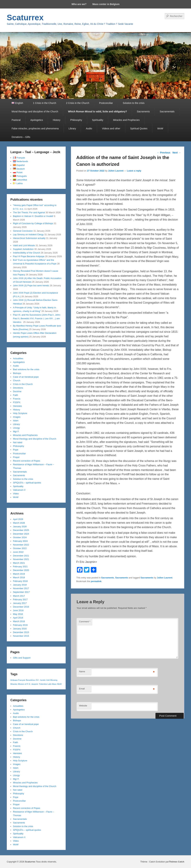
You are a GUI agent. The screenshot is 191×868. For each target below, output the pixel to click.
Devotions (18, 388)
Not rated (18, 442)
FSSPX (17, 402)
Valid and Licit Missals (24, 245)
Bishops (17, 373)
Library (72, 128)
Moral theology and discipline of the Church (35, 111)
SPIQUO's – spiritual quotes (27, 483)
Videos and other (111, 128)
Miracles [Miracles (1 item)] (14, 684)
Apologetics (37, 120)
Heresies (17, 406)
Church (17, 381)
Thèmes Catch (177, 862)
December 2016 (21, 607)
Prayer (16, 457)
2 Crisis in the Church (78, 103)
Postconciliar (106, 103)
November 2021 (21, 559)
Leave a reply (134, 171)
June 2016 (18, 610)
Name (82, 671)
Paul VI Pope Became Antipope (29, 256)
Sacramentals (167, 111)
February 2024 (20, 541)
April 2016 (18, 618)
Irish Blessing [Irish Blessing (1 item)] (52, 680)
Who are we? (79, 4)
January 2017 (20, 603)
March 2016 (19, 621)
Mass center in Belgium (106, 4)
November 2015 (21, 636)
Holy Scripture (20, 413)
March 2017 (19, 596)
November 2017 (21, 588)
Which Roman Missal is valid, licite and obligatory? (98, 111)
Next (177, 153)
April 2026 (18, 519)
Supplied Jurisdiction (23, 249)
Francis (17, 399)
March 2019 (19, 574)
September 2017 (21, 592)
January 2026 (20, 527)
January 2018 (20, 585)
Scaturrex (25, 18)
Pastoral (16, 120)
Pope (16, 450)
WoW (160, 128)
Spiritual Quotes (139, 128)
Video (16, 494)
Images (17, 417)
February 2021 (20, 567)
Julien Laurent (116, 171)
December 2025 (21, 530)
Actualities (18, 358)
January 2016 (20, 629)
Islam (16, 421)
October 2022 (20, 548)
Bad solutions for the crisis (26, 369)
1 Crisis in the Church (45, 103)
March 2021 (19, 563)
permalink (96, 581)
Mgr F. (16, 431)
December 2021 (21, 556)
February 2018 (20, 581)
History (57, 120)
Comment (85, 622)
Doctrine (17, 391)
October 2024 (20, 537)
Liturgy (16, 428)
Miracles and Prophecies (126, 120)
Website (83, 706)
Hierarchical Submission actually (29, 238)
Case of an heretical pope (26, 377)
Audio (89, 128)
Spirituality (98, 120)
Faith (16, 395)
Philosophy (76, 120)
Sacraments (143, 111)
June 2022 (18, 552)
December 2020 (21, 570)
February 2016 (20, 625)
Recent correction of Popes (27, 461)
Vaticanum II (19, 490)
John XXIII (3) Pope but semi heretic (31, 285)
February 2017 (20, 600)
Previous (164, 153)
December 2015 (21, 632)
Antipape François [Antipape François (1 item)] (18, 680)
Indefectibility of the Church (27, 253)
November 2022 (21, 545)
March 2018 (19, 577)
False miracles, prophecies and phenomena (35, 128)
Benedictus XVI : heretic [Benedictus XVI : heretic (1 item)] (36, 680)
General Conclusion (23, 231)
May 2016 (18, 614)
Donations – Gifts (21, 137)
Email (82, 689)
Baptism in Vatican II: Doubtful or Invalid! (33, 216)
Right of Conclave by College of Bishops (33, 223)
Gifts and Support (22, 658)
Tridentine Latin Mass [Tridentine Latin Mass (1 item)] (48, 684)
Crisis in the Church (23, 384)
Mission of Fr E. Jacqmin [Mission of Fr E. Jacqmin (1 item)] (28, 684)
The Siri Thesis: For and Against (29, 212)
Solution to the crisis (134, 103)
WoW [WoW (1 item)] (59, 684)
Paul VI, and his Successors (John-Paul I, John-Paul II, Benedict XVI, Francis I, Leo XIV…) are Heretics (37, 318)
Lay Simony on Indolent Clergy (28, 235)
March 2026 (19, 523)
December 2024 (21, 534)
